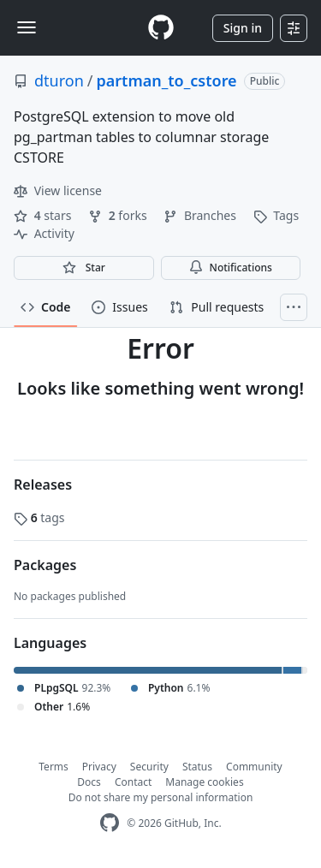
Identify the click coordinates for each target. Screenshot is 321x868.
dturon (59, 80)
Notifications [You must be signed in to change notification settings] (231, 268)
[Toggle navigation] (27, 27)
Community (254, 767)
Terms (53, 767)
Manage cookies (204, 782)
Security (149, 767)
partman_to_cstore (166, 80)
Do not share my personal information (161, 797)
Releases (43, 485)
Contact (133, 782)
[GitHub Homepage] (110, 823)
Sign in (243, 28)
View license (58, 190)
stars (44, 215)
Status (197, 767)
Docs (89, 782)
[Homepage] (161, 28)
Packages (45, 565)
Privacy (99, 767)
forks (119, 215)
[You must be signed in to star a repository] (84, 268)
